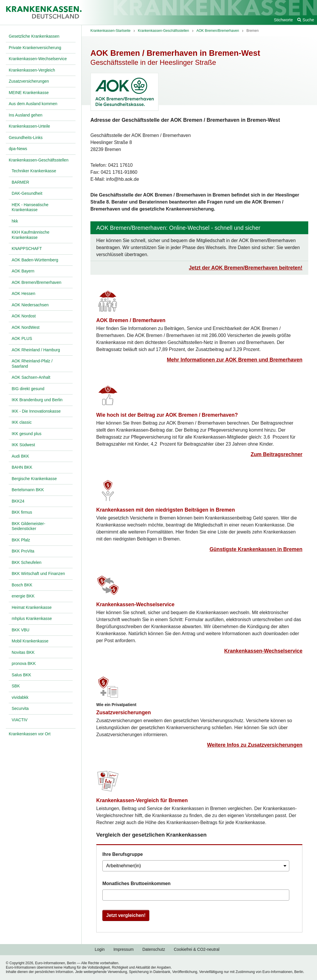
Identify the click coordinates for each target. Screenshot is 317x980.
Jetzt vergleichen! (126, 915)
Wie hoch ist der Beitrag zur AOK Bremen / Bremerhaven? (167, 415)
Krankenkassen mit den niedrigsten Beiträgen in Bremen (165, 510)
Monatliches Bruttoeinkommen (136, 883)
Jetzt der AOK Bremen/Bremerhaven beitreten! (246, 268)
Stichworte (283, 20)
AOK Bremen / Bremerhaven (131, 320)
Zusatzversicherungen (124, 713)
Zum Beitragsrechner (277, 454)
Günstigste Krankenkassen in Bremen (256, 549)
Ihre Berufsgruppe (123, 854)
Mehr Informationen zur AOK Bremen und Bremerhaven (235, 360)
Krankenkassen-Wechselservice (135, 604)
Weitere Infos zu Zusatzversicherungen (255, 745)
